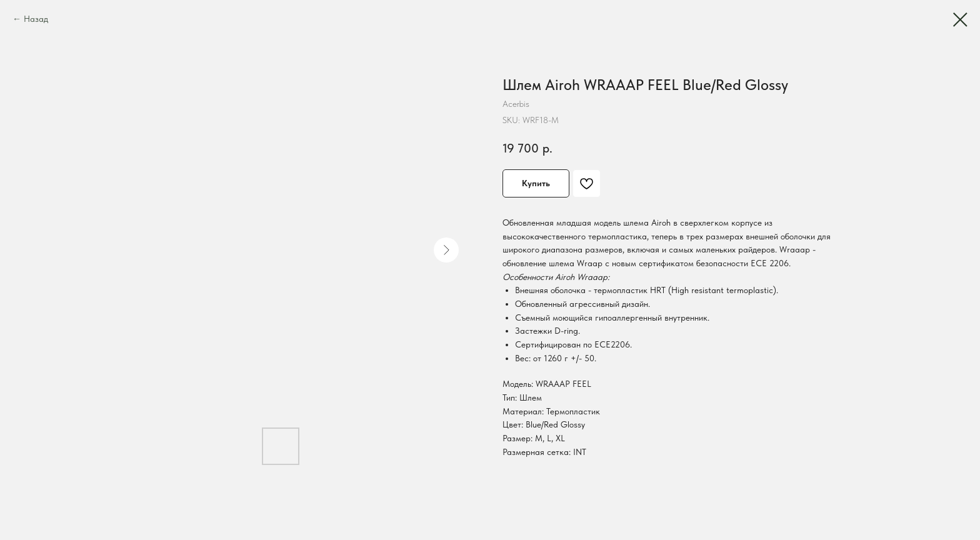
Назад (36, 19)
